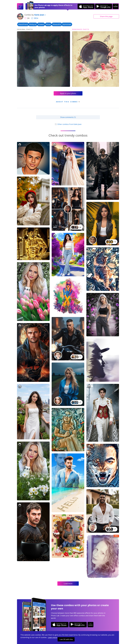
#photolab (67, 24)
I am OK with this (66, 639)
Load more (68, 584)
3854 (35, 18)
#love (48, 24)
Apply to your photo (68, 93)
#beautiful (57, 24)
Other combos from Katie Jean (68, 124)
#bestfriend (23, 24)
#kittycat (33, 24)
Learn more (52, 637)
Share (106, 16)
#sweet (41, 24)
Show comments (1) (68, 117)
